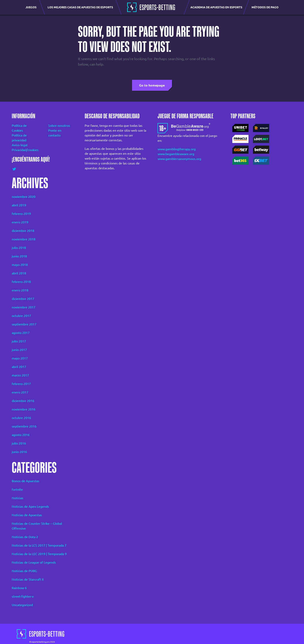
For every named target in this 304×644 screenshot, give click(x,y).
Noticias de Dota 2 (25, 537)
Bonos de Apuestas (26, 481)
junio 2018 (19, 256)
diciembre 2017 (23, 299)
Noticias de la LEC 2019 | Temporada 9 (39, 554)
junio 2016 (19, 452)
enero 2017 (20, 392)
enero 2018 (20, 290)
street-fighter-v (23, 596)
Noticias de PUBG (24, 571)
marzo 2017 (20, 375)
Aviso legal (20, 145)
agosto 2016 (21, 435)
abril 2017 (19, 367)
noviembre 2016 (24, 409)
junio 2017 (19, 350)
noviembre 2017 (24, 307)
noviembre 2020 (24, 197)
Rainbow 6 (19, 588)
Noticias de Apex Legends (30, 506)
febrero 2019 (21, 214)
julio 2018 (19, 248)
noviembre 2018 (24, 239)
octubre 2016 (21, 418)
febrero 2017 (21, 384)
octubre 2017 (21, 316)
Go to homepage (152, 85)
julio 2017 (19, 341)
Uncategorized (22, 605)
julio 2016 (19, 443)
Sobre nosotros (59, 126)
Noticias (18, 498)
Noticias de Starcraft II (28, 579)
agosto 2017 (21, 333)
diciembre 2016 (23, 401)
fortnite (17, 489)
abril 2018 (19, 273)
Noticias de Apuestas (27, 515)
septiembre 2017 (24, 324)
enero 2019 (20, 222)
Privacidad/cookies (25, 150)
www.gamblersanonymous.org (179, 159)
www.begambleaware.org (176, 154)
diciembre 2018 (23, 231)
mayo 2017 (20, 358)
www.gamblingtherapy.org (177, 149)
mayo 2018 (20, 265)
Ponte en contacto (55, 133)
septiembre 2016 (24, 426)
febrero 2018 (21, 282)
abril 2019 (19, 205)
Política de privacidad (19, 138)
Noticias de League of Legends (34, 562)
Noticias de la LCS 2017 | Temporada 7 (39, 545)
